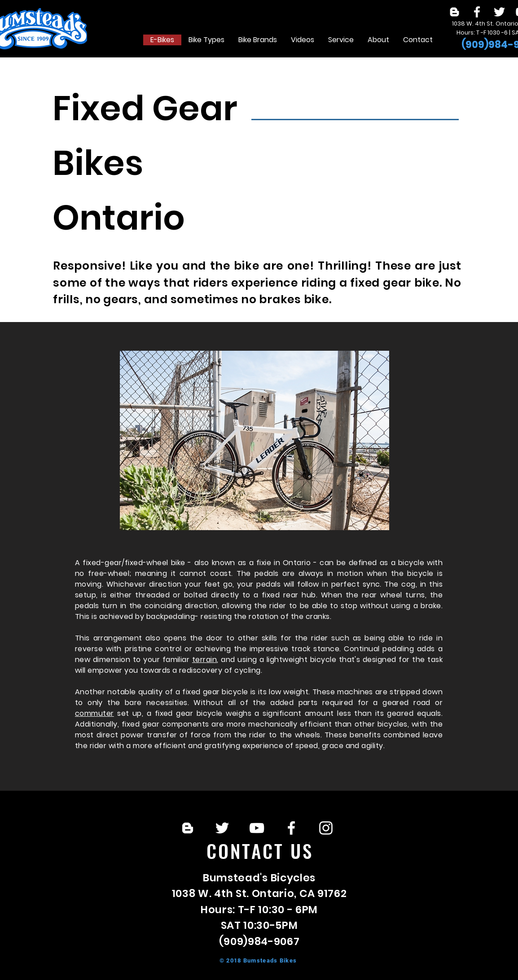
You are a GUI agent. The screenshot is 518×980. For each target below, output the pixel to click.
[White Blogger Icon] (454, 12)
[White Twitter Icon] (499, 12)
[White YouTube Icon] (257, 828)
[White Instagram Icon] (326, 828)
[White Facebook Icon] (477, 12)
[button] (206, 40)
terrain (204, 660)
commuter (94, 713)
